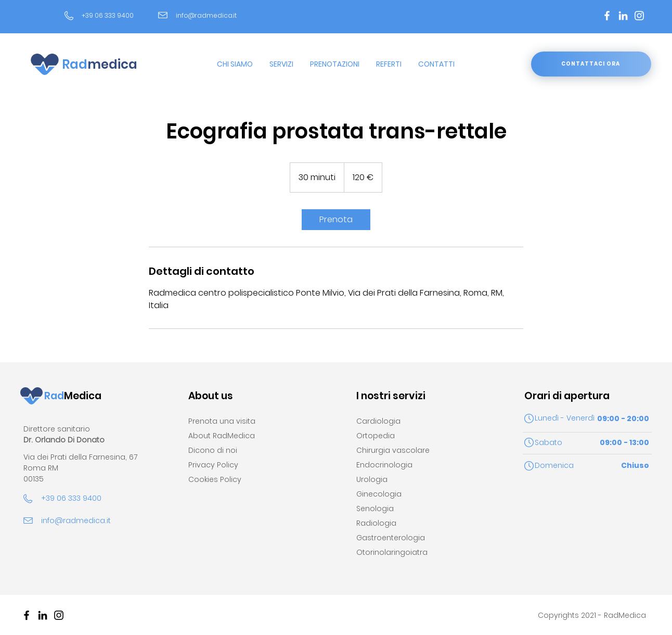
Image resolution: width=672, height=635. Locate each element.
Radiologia (376, 523)
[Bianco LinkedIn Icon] (623, 16)
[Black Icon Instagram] (59, 615)
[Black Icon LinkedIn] (43, 615)
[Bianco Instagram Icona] (639, 16)
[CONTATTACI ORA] (591, 64)
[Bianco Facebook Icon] (607, 16)
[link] (336, 220)
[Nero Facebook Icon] (27, 615)
